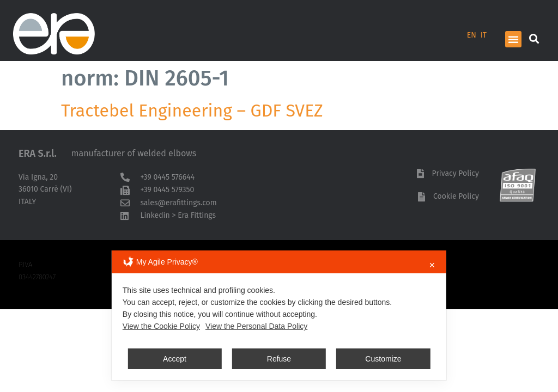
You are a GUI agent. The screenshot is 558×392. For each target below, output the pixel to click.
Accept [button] (175, 359)
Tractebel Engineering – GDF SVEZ (192, 111)
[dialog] (279, 315)
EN (472, 35)
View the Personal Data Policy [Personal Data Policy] (256, 326)
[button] (513, 39)
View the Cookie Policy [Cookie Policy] (161, 326)
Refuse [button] (279, 359)
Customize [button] (383, 359)
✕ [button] (432, 265)
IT (484, 35)
